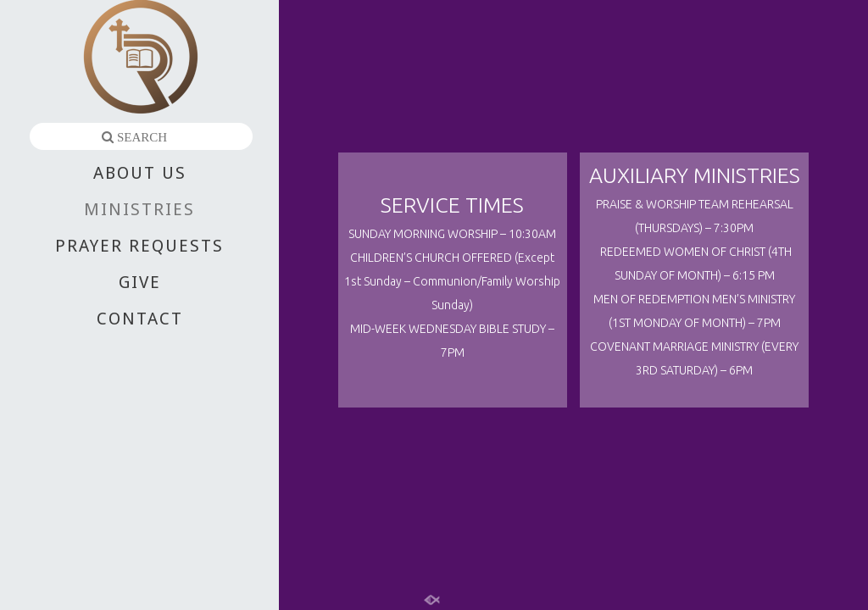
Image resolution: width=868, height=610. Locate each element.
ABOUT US (140, 173)
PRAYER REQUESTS (139, 246)
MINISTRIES (139, 209)
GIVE (140, 282)
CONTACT (140, 319)
